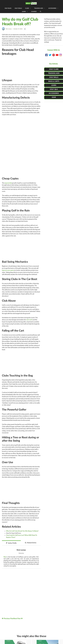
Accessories (54, 8)
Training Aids (40, 8)
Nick (5, 557)
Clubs (29, 8)
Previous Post (8, 619)
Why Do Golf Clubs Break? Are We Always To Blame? (22, 531)
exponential (8, 183)
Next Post (18, 619)
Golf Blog (8, 8)
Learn (26, 11)
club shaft (29, 320)
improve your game (8, 270)
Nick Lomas (9, 29)
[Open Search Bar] (40, 11)
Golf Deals (18, 8)
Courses (34, 11)
